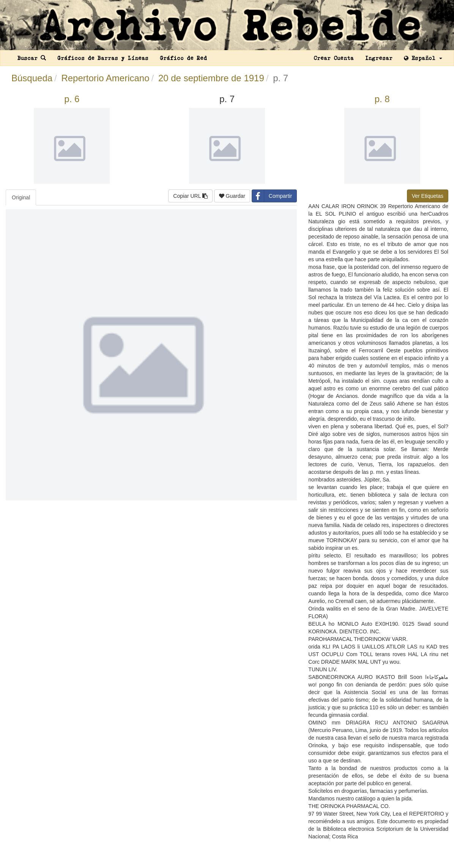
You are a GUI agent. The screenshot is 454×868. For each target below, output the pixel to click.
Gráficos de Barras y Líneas (103, 58)
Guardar (232, 196)
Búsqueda (32, 78)
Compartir (272, 196)
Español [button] (423, 58)
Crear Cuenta (334, 58)
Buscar (32, 58)
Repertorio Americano (105, 78)
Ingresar (379, 58)
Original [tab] (21, 197)
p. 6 (72, 99)
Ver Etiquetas (428, 196)
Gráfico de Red (183, 58)
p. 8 (382, 99)
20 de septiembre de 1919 (211, 78)
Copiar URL (190, 196)
